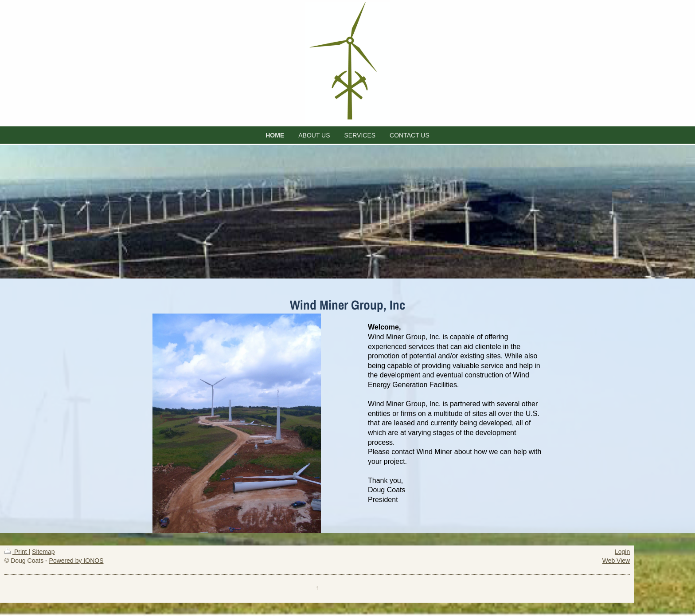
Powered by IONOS (76, 561)
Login (622, 552)
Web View (616, 561)
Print (17, 552)
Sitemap (43, 552)
